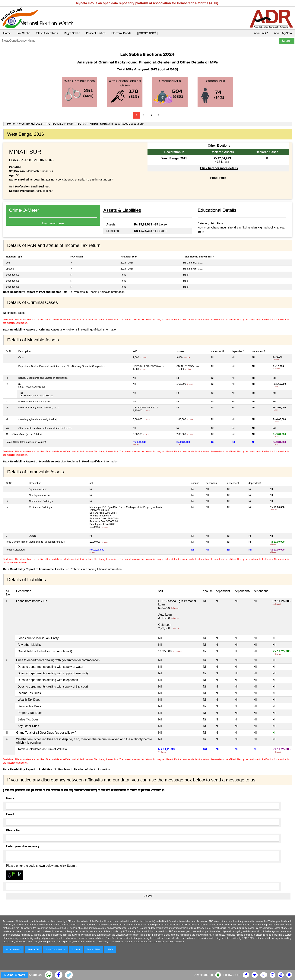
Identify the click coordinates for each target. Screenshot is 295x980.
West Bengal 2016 (30, 124)
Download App (203, 975)
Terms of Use (94, 950)
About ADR (261, 33)
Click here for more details (219, 168)
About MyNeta (283, 33)
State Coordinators (56, 950)
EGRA (81, 124)
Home (7, 33)
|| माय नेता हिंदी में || (148, 33)
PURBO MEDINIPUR (60, 124)
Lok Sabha (24, 33)
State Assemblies (47, 33)
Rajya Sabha (72, 33)
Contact (76, 950)
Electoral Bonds (121, 33)
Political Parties (96, 33)
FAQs (110, 950)
